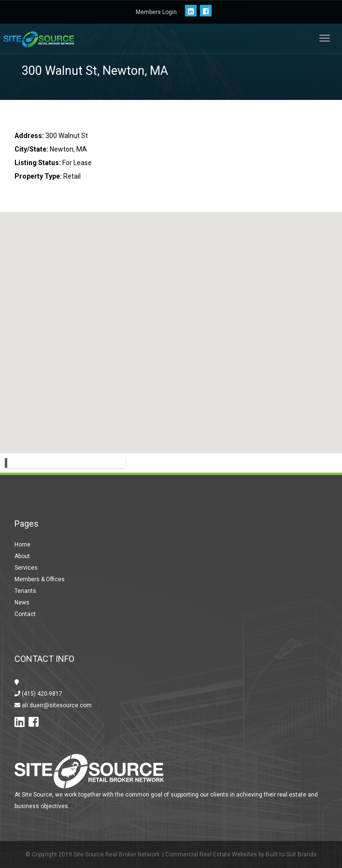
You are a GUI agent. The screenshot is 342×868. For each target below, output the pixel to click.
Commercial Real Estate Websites (211, 854)
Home (22, 545)
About (22, 556)
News (22, 602)
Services (26, 568)
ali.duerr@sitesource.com (56, 705)
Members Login (156, 12)
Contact (25, 614)
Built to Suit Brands (291, 854)
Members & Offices (40, 579)
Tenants (25, 591)
